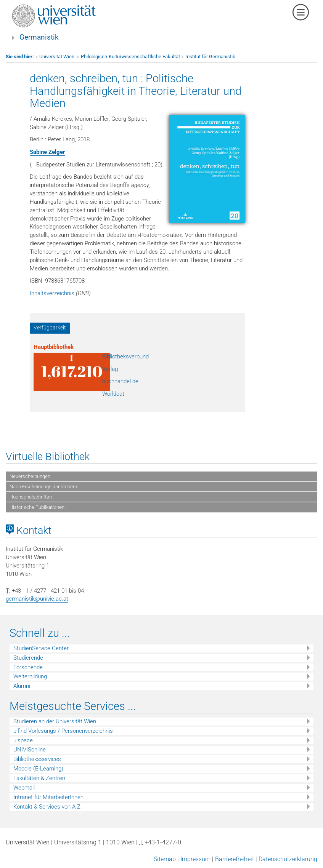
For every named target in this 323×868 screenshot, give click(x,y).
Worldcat (113, 394)
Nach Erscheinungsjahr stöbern (43, 487)
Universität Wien (57, 57)
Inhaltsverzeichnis (52, 293)
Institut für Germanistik (210, 57)
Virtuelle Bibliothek (48, 457)
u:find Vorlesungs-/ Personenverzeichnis (63, 731)
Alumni (22, 686)
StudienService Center (41, 648)
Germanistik (39, 37)
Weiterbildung (30, 676)
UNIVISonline (30, 750)
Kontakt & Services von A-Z (47, 807)
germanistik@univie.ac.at (37, 599)
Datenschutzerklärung (288, 859)
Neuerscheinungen (30, 476)
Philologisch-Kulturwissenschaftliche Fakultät (130, 57)
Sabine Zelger (47, 152)
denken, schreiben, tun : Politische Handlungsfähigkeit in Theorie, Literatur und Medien (136, 91)
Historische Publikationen (37, 507)
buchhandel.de (120, 381)
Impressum (195, 859)
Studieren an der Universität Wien (55, 721)
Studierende (28, 658)
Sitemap (165, 859)
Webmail (24, 788)
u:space (23, 740)
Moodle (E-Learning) (38, 769)
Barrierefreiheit (235, 859)
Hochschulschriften (31, 497)
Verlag (110, 369)
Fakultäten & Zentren (39, 778)
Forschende (28, 667)
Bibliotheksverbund (125, 356)
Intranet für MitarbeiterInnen (48, 797)
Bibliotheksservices (37, 759)
